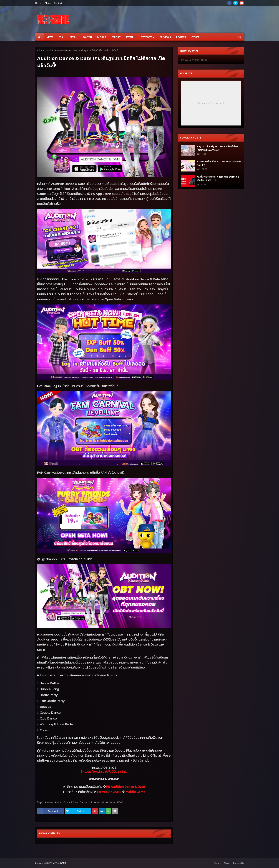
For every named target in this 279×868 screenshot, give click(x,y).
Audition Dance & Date (66, 802)
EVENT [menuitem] (130, 37)
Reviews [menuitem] (181, 37)
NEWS (50, 50)
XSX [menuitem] (73, 37)
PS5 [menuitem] (61, 37)
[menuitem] (39, 37)
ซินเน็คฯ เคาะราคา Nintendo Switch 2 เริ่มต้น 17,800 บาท (218, 178)
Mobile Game (108, 802)
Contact (58, 3)
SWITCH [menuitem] (87, 37)
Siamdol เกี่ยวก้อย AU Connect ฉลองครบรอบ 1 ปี (219, 163)
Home (38, 3)
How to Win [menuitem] (146, 37)
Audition (49, 802)
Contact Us (239, 863)
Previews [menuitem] (165, 37)
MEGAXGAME (60, 863)
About (48, 3)
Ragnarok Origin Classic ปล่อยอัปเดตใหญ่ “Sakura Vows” (218, 148)
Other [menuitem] (195, 37)
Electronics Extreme (90, 802)
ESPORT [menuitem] (116, 37)
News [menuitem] (50, 37)
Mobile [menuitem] (102, 37)
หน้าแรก (41, 50)
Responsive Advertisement (211, 103)
